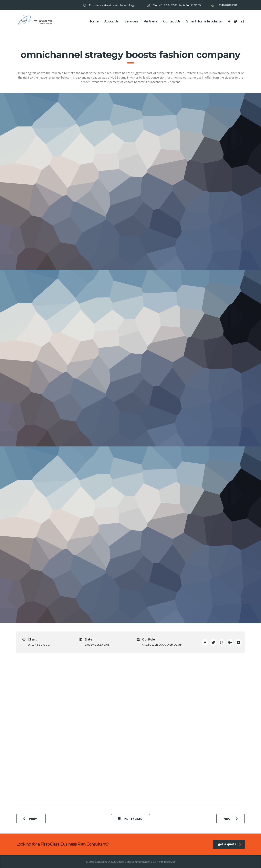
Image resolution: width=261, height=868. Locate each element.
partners (151, 21)
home (93, 21)
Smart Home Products (204, 21)
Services (131, 21)
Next (231, 819)
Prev (30, 819)
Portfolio (130, 819)
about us (111, 21)
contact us (172, 21)
